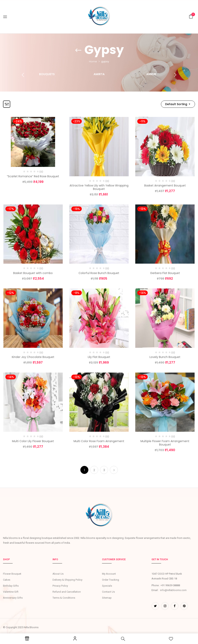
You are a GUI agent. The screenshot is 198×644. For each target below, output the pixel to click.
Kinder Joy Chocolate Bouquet (33, 357)
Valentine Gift (11, 592)
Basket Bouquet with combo (33, 273)
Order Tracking (111, 580)
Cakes (7, 580)
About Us (58, 574)
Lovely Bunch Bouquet (165, 357)
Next (114, 470)
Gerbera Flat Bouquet (165, 273)
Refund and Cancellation (67, 592)
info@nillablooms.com (173, 590)
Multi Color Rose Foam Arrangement (99, 441)
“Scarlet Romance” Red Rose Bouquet (33, 176)
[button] (191, 16)
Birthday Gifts (11, 586)
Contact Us (108, 592)
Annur (151, 74)
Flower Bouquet (12, 574)
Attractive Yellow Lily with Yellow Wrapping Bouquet (99, 187)
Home (93, 61)
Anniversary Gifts (13, 598)
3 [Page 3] (104, 470)
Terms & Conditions (64, 598)
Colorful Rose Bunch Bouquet (99, 273)
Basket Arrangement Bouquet (165, 185)
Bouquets (47, 74)
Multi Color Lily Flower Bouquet (33, 441)
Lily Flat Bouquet (99, 357)
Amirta (99, 74)
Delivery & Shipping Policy (67, 580)
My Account (109, 574)
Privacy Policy (60, 586)
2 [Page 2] (94, 470)
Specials (107, 586)
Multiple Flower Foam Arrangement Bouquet (165, 443)
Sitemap (107, 598)
